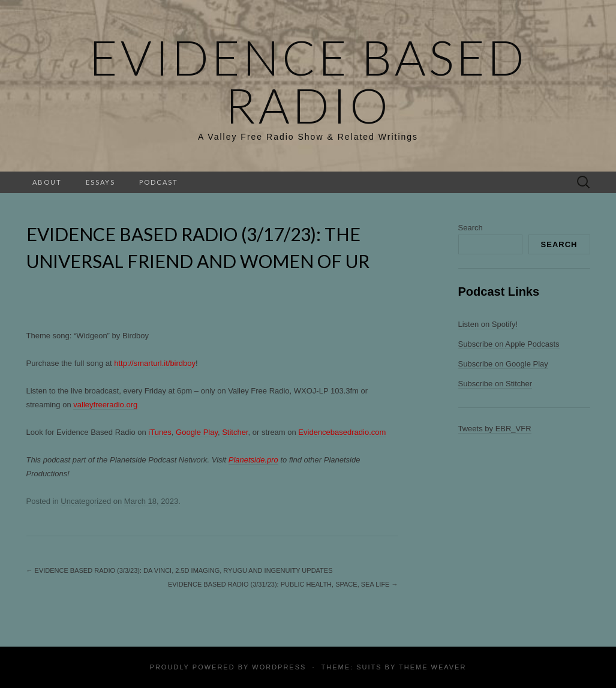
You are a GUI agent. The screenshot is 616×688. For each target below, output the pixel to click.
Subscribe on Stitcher (495, 384)
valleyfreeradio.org (105, 405)
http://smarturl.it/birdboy (155, 363)
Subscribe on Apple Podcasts (509, 344)
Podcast (159, 182)
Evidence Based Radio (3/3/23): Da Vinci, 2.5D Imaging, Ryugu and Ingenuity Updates (180, 570)
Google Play (197, 432)
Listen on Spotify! (488, 324)
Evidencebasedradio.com (342, 432)
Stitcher (235, 432)
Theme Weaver (432, 667)
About (47, 182)
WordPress (279, 667)
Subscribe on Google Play (503, 364)
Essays (100, 182)
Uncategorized (86, 501)
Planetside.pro (253, 460)
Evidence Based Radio (308, 81)
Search (471, 228)
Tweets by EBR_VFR (495, 429)
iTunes (160, 432)
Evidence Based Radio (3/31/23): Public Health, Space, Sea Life (283, 584)
